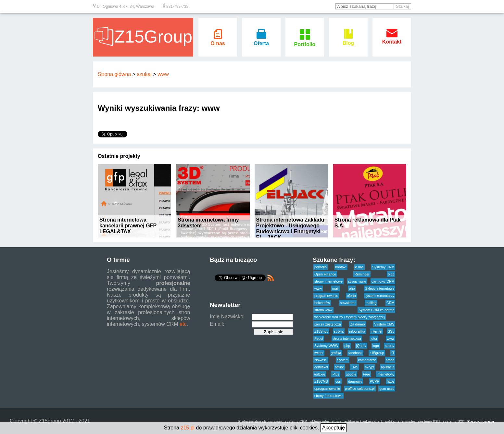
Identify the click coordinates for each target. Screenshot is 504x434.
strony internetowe (328, 281)
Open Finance (325, 274)
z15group (377, 353)
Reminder (362, 274)
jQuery (361, 346)
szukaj (144, 74)
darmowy (355, 381)
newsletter (348, 303)
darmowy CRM (383, 281)
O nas (218, 40)
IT (393, 353)
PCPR (375, 381)
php (352, 288)
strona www (323, 310)
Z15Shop (321, 331)
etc (183, 324)
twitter (319, 353)
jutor (374, 338)
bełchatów (322, 303)
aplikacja (388, 367)
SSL (391, 331)
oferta (351, 296)
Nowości (321, 360)
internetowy (386, 374)
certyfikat (321, 367)
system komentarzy (380, 296)
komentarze (367, 360)
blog (391, 274)
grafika (336, 353)
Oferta (261, 40)
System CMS (384, 324)
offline (339, 367)
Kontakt (392, 39)
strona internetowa (347, 338)
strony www (357, 281)
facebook (355, 353)
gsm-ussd (387, 389)
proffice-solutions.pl (360, 389)
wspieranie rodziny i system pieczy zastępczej (350, 317)
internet (377, 331)
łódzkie (320, 374)
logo (376, 346)
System (343, 360)
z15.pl (188, 428)
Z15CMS (321, 381)
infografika (357, 331)
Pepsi (319, 338)
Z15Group (143, 37)
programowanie (326, 296)
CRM (390, 303)
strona (339, 331)
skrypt (370, 367)
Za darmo (358, 324)
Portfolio (305, 41)
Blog (348, 40)
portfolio (321, 267)
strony (390, 346)
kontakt (341, 267)
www (163, 74)
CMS (355, 367)
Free (367, 374)
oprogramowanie (327, 389)
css (338, 381)
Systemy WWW (326, 346)
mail (335, 288)
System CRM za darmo (376, 310)
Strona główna (114, 74)
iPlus (336, 374)
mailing (371, 303)
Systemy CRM (383, 267)
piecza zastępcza (328, 324)
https (391, 381)
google (351, 374)
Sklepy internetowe (380, 288)
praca (390, 360)
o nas (359, 267)
